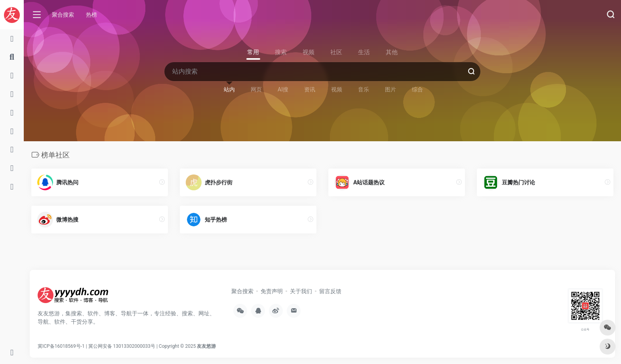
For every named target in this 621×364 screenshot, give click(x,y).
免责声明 (272, 291)
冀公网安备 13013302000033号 (122, 346)
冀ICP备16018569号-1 (61, 346)
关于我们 (301, 291)
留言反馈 (330, 291)
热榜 (91, 15)
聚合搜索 (63, 15)
